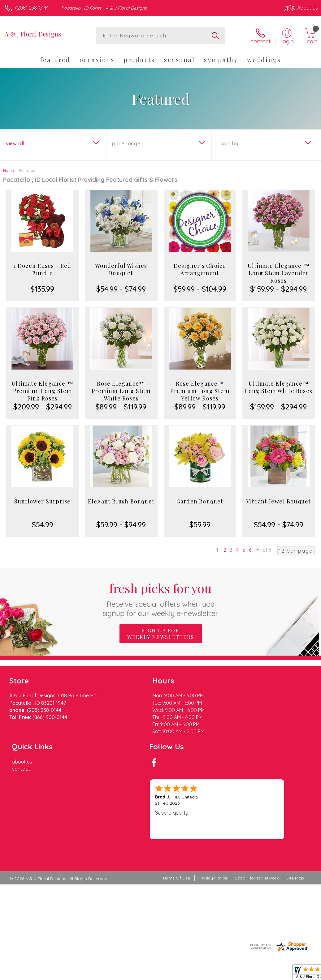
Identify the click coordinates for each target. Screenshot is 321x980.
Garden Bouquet (200, 501)
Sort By (229, 143)
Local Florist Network (257, 815)
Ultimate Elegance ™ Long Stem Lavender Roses (279, 273)
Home (9, 170)
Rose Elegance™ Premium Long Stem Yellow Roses (200, 391)
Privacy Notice (213, 815)
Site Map (295, 815)
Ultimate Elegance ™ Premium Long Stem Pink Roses (42, 391)
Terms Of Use (176, 815)
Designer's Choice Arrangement (200, 269)
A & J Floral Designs (33, 34)
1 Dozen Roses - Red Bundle (43, 269)
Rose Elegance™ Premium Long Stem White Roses (121, 391)
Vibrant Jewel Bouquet (278, 501)
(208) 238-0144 (32, 8)
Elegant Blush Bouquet (121, 501)
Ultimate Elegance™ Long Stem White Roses (279, 387)
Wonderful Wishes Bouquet (121, 269)
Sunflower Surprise (43, 501)
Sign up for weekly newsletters (161, 633)
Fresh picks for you (160, 598)
